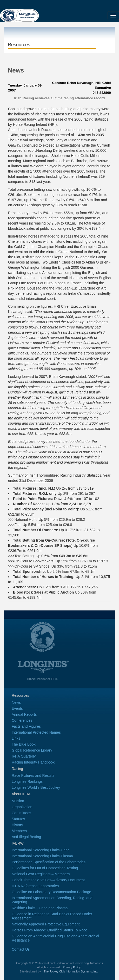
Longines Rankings (27, 781)
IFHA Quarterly (24, 756)
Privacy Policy (72, 967)
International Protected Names (36, 732)
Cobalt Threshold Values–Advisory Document (48, 880)
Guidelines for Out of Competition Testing (45, 868)
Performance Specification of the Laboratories (49, 862)
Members (19, 831)
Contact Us (21, 949)
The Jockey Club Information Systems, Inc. (71, 971)
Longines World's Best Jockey (36, 787)
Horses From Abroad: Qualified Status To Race (49, 930)
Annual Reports (24, 714)
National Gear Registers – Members (41, 874)
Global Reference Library (32, 750)
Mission (18, 801)
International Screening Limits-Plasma (42, 856)
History (17, 825)
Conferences (22, 720)
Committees (21, 813)
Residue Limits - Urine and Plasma (40, 908)
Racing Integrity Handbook (33, 762)
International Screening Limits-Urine (41, 850)
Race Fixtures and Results (33, 775)
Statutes (18, 819)
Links (16, 738)
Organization (22, 807)
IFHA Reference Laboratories (35, 886)
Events (17, 708)
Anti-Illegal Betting (26, 837)
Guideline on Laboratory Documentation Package (51, 892)
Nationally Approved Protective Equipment (46, 924)
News (16, 702)
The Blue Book (24, 744)
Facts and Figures (26, 726)
